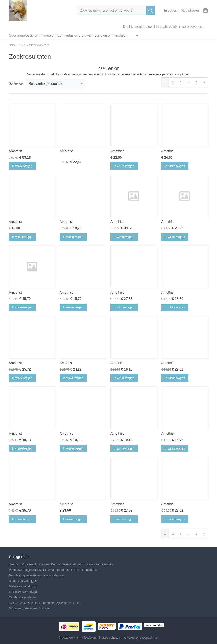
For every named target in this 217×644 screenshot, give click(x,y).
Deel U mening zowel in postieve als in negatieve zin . (163, 27)
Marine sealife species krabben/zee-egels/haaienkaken (45, 603)
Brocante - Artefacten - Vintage (29, 608)
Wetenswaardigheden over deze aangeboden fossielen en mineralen (54, 570)
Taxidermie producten (23, 597)
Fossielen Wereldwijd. (23, 592)
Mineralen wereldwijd (23, 586)
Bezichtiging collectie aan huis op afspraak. (37, 575)
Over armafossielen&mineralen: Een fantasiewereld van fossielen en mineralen (68, 35)
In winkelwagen (22, 166)
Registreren (190, 10)
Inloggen (170, 10)
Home (12, 45)
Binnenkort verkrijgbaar (24, 581)
